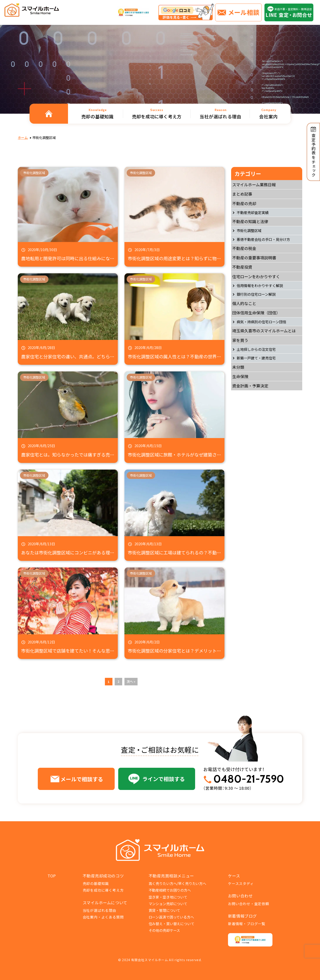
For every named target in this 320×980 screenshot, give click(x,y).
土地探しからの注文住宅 (256, 349)
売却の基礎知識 (96, 883)
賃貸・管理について (165, 910)
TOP (52, 876)
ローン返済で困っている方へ (171, 917)
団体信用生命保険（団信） (256, 313)
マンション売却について (168, 904)
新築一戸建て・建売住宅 (256, 358)
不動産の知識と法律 (250, 221)
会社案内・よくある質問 (103, 917)
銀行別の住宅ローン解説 (256, 294)
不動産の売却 (244, 203)
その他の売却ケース (164, 930)
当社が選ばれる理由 (99, 910)
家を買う (240, 340)
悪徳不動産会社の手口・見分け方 (263, 239)
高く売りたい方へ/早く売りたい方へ (177, 883)
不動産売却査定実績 (253, 212)
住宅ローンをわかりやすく (256, 276)
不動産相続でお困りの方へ (170, 890)
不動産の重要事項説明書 (254, 258)
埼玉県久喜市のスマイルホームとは (264, 331)
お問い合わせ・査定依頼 (249, 904)
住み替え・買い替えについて (172, 924)
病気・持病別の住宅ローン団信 (261, 322)
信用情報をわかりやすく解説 (260, 286)
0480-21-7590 (249, 779)
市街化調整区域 (249, 230)
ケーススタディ (241, 883)
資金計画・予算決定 (250, 386)
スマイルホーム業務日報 (254, 184)
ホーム (23, 138)
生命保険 (240, 376)
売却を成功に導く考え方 (103, 890)
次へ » (131, 681)
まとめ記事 (242, 194)
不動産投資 (242, 267)
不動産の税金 (244, 248)
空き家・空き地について (168, 897)
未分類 (238, 367)
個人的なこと (244, 303)
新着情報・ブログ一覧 (247, 924)
